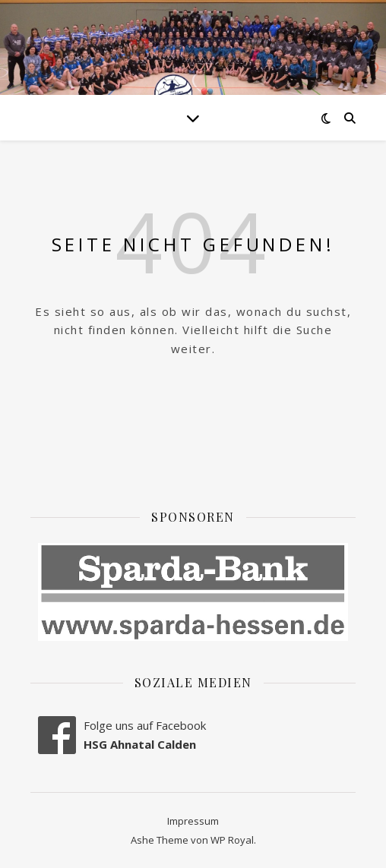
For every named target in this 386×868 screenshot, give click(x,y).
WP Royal (232, 840)
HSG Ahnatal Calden (140, 744)
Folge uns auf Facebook (145, 725)
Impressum (193, 821)
